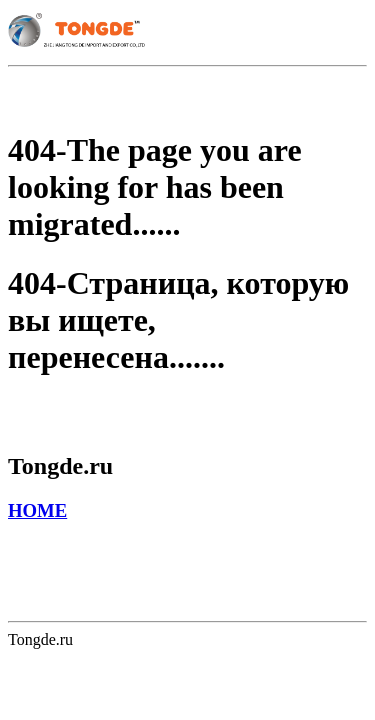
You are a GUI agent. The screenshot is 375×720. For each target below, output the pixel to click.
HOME (37, 510)
